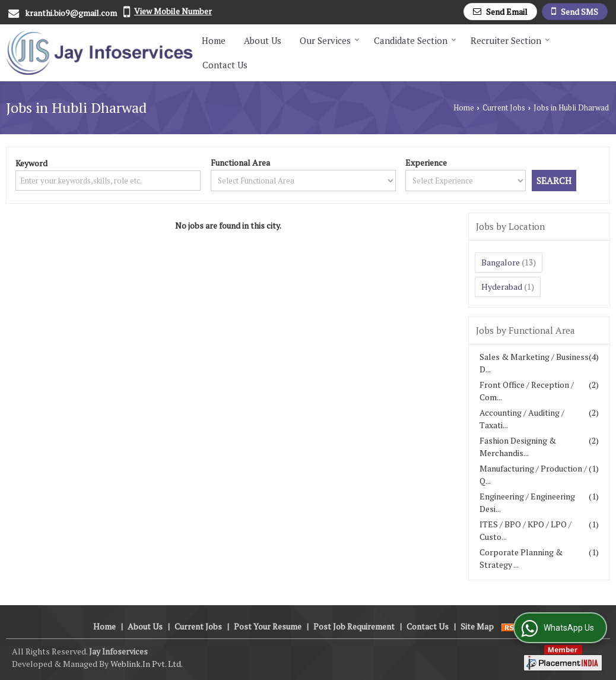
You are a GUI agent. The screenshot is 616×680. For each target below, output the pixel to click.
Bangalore (501, 262)
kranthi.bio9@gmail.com (71, 13)
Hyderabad (502, 287)
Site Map (477, 626)
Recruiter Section (510, 40)
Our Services (330, 40)
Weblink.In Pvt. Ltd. (147, 664)
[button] (173, 11)
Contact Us (225, 65)
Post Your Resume (268, 626)
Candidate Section (415, 40)
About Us (263, 40)
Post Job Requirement (354, 626)
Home (214, 40)
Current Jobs (504, 108)
